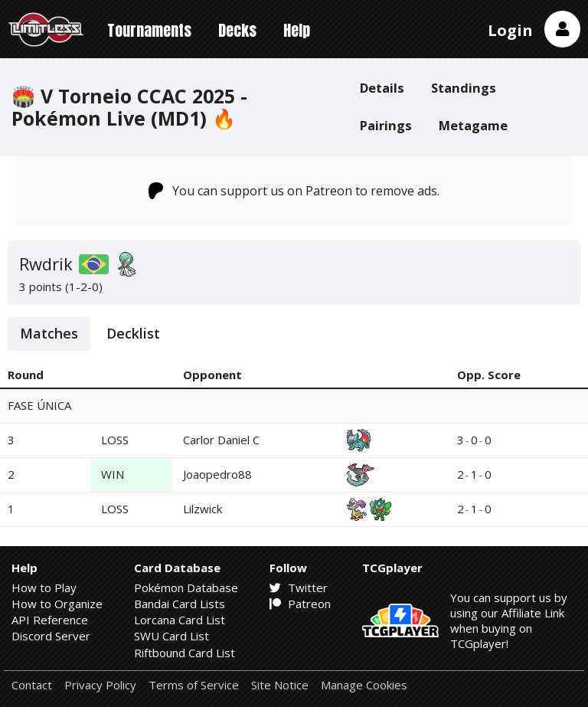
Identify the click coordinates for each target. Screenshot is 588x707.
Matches (49, 333)
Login (510, 30)
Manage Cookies (364, 685)
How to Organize (57, 604)
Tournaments (149, 30)
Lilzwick (203, 509)
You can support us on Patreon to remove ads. (294, 191)
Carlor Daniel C (221, 440)
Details (382, 88)
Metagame (473, 125)
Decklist (133, 333)
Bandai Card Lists (180, 604)
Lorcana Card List (180, 620)
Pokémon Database (186, 588)
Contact (32, 685)
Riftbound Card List (185, 653)
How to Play (44, 588)
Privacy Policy (100, 685)
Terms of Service (194, 685)
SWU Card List (171, 636)
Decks (237, 30)
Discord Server (51, 636)
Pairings (386, 125)
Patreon (300, 604)
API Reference (50, 620)
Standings (464, 88)
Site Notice (280, 685)
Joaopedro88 (217, 474)
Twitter (299, 588)
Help (297, 30)
